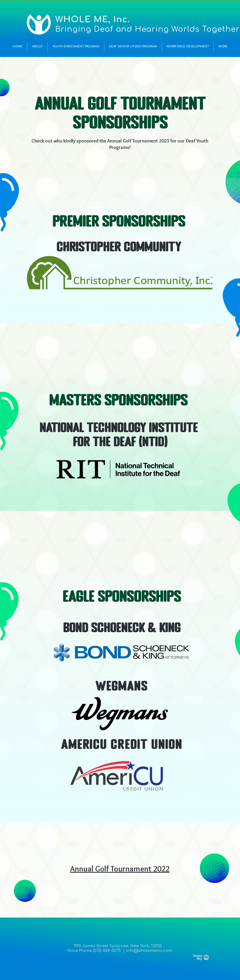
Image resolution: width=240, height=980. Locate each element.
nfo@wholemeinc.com (150, 951)
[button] (37, 47)
